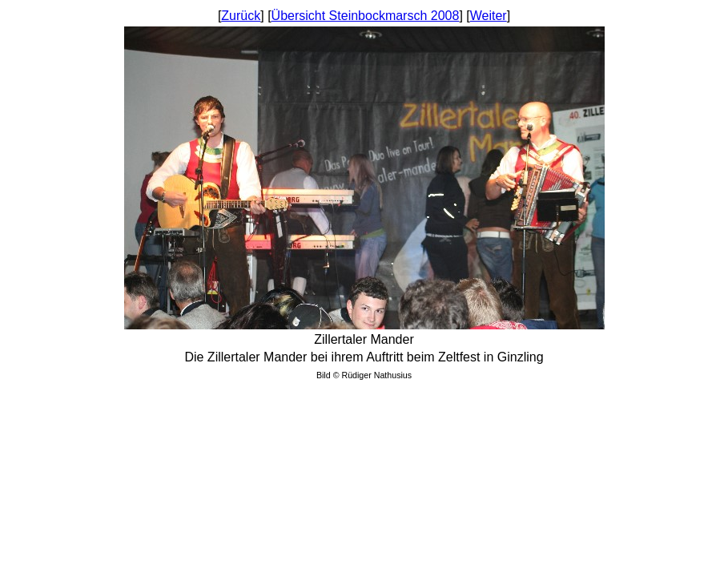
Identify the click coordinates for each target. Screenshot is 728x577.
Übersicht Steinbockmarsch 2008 (366, 16)
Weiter (489, 16)
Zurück (241, 16)
